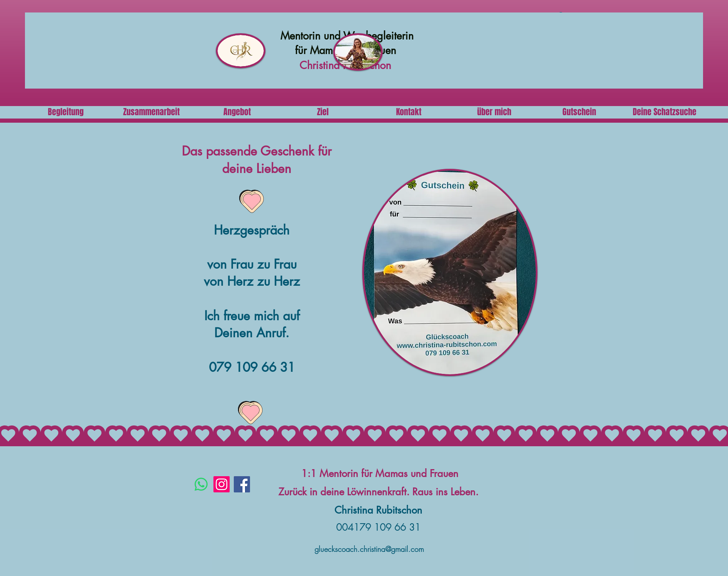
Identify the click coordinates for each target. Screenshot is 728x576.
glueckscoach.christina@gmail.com (369, 549)
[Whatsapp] (201, 484)
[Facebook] (242, 484)
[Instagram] (222, 484)
